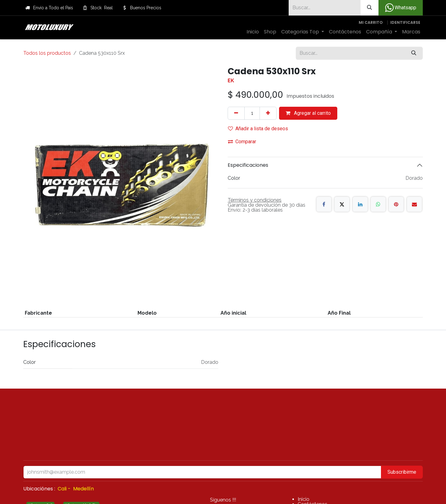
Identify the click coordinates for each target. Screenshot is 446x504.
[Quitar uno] (236, 113)
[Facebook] (324, 204)
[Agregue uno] (268, 113)
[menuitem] (253, 32)
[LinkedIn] (360, 204)
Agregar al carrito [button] (308, 113)
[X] (342, 204)
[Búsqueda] (369, 8)
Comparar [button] (242, 142)
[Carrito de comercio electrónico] (371, 23)
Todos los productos (47, 53)
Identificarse (405, 22)
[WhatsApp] (378, 204)
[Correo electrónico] (414, 204)
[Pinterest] (396, 204)
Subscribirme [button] (402, 472)
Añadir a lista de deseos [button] (258, 129)
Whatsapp (401, 8)
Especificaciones (248, 165)
